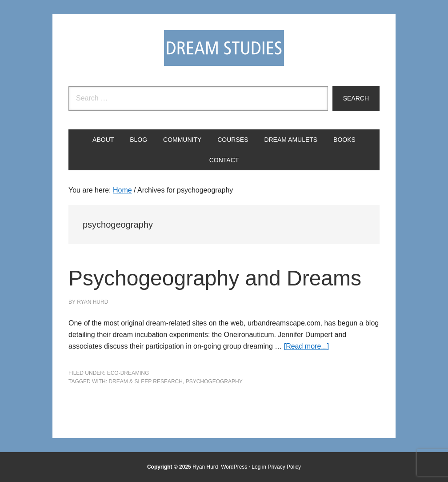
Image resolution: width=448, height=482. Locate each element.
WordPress (234, 467)
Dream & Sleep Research (146, 382)
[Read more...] (306, 346)
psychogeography (214, 382)
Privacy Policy (284, 467)
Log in (259, 467)
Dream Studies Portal (224, 48)
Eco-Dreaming (128, 373)
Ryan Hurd (206, 467)
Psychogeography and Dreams (215, 278)
